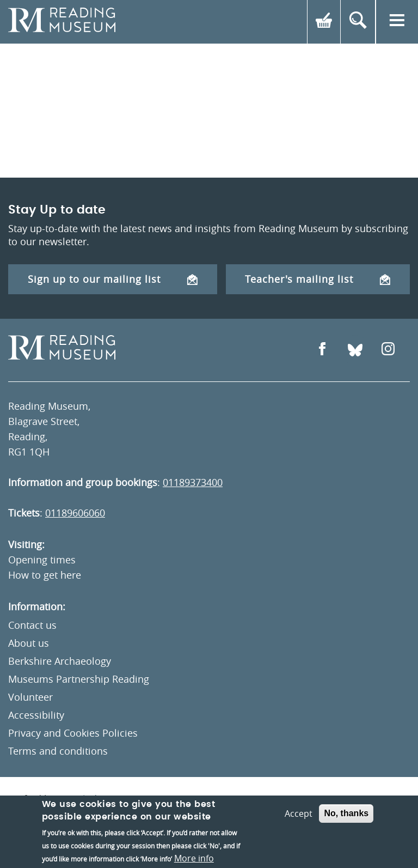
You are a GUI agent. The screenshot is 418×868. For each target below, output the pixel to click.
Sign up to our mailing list (113, 279)
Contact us (32, 625)
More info (194, 858)
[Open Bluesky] (355, 350)
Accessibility (36, 715)
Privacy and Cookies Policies (73, 733)
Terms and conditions (58, 751)
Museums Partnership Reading (79, 679)
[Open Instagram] (388, 350)
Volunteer (30, 697)
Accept (299, 814)
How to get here (45, 575)
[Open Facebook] (322, 350)
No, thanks (346, 813)
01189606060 (75, 513)
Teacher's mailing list (318, 279)
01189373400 (193, 482)
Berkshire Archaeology (60, 661)
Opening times (42, 560)
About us (29, 643)
